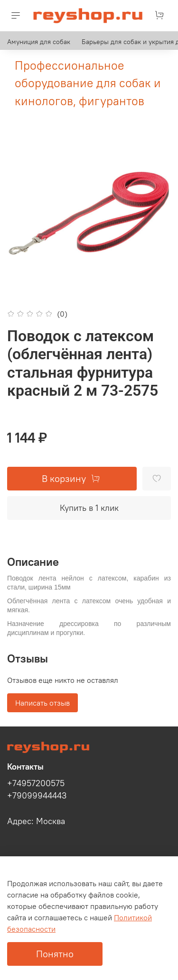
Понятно (55, 954)
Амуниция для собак (39, 42)
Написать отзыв (42, 703)
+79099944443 (37, 796)
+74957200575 (36, 783)
